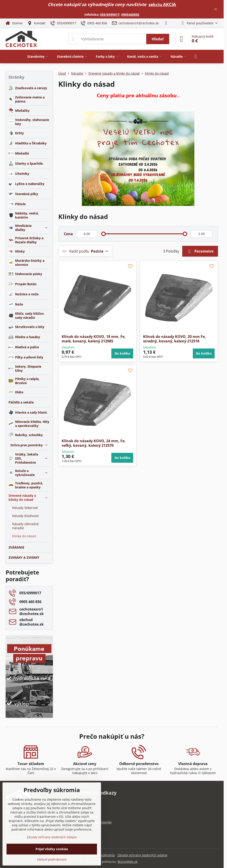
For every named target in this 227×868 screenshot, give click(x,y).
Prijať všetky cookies (52, 849)
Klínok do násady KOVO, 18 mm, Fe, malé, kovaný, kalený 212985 (94, 339)
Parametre (200, 251)
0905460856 (130, 15)
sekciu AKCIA (162, 4)
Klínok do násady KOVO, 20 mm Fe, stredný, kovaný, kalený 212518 (174, 339)
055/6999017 (110, 15)
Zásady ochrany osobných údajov (142, 855)
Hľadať (158, 39)
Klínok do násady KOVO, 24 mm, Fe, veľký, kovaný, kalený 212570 (94, 443)
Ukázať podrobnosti (52, 859)
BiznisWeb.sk (128, 862)
